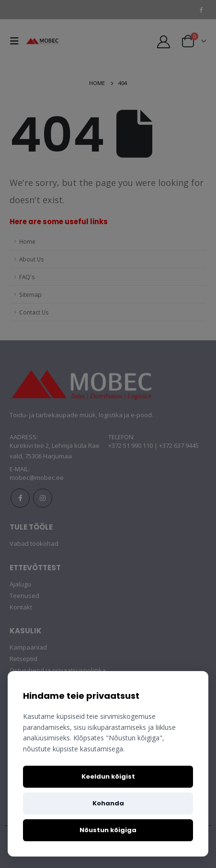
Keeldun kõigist (108, 776)
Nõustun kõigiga (108, 830)
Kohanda (108, 803)
